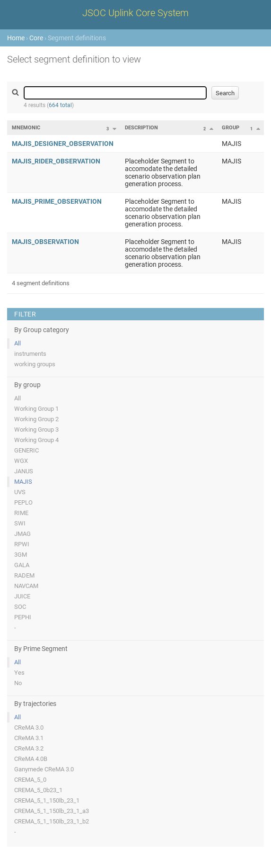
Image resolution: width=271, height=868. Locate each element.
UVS (20, 492)
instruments (30, 354)
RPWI (22, 544)
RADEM (24, 575)
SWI (20, 523)
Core (36, 38)
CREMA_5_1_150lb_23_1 (47, 800)
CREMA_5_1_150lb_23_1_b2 (52, 821)
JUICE (22, 596)
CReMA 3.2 (29, 748)
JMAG (22, 534)
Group (231, 128)
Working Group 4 (36, 440)
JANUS (24, 471)
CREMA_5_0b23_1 (38, 790)
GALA (22, 565)
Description (141, 128)
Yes (19, 673)
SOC (20, 607)
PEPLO (23, 502)
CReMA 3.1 (29, 738)
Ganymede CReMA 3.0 (44, 769)
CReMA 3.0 (29, 728)
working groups (35, 364)
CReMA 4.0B (31, 759)
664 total (60, 105)
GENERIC (26, 450)
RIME (21, 513)
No (18, 683)
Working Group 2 (36, 419)
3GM (21, 555)
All (17, 343)
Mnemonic (26, 128)
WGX (21, 461)
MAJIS (23, 482)
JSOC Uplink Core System (135, 13)
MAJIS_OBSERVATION (45, 242)
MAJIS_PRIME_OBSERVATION (57, 201)
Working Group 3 (36, 429)
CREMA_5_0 (30, 780)
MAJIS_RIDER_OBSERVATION (56, 161)
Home (16, 38)
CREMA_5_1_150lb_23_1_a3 (52, 811)
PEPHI (23, 617)
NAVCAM (26, 586)
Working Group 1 (36, 409)
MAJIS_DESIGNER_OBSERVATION (63, 144)
